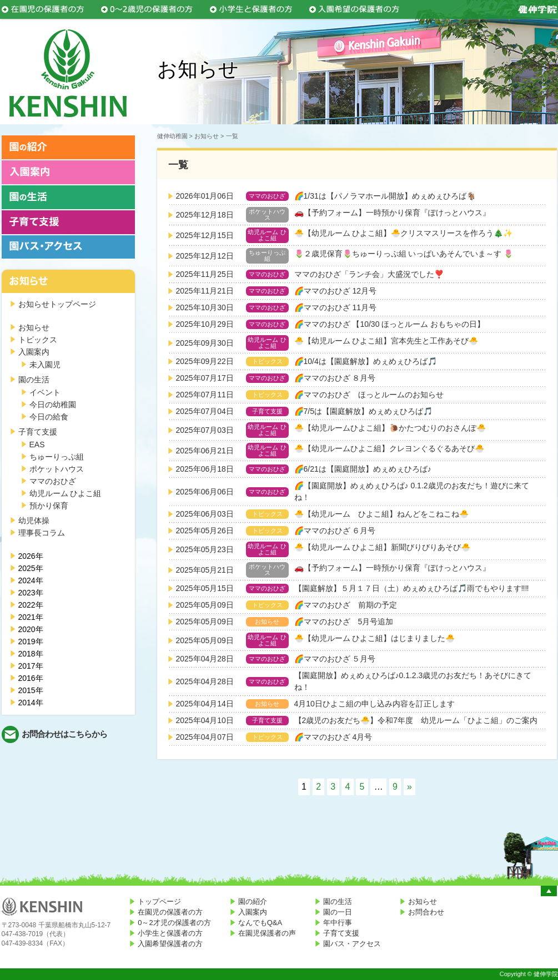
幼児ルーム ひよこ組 (66, 493)
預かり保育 (49, 506)
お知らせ (34, 327)
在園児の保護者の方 (170, 912)
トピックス (38, 340)
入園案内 (34, 352)
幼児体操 (34, 521)
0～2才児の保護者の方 (174, 923)
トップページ (159, 901)
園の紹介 (253, 901)
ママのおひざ (53, 481)
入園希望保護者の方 (170, 944)
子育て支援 (38, 432)
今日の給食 (49, 417)
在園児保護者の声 (267, 933)
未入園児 (45, 365)
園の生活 (34, 380)
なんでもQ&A (260, 923)
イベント (45, 392)
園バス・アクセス (352, 944)
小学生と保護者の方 (170, 933)
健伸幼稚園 (172, 136)
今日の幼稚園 (53, 405)
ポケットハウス (57, 469)
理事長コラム (42, 533)
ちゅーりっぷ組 (57, 457)
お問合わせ (426, 912)
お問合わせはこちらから (64, 734)
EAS (37, 444)
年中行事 (338, 923)
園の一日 (338, 912)
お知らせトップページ (57, 304)
